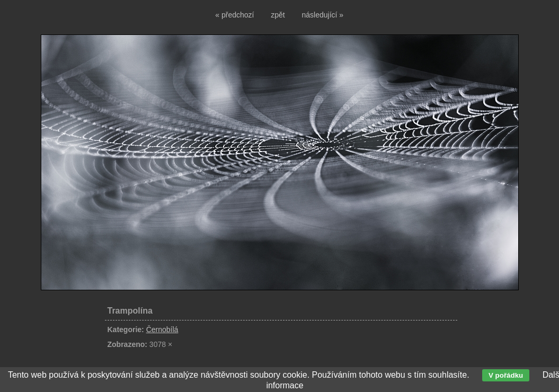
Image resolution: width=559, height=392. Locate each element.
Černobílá (162, 329)
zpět (278, 15)
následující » (323, 15)
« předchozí (234, 15)
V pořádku (506, 375)
